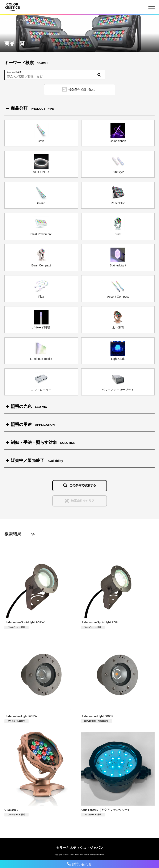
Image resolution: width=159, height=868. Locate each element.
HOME (12, 20)
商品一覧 (25, 20)
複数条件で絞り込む (82, 89)
